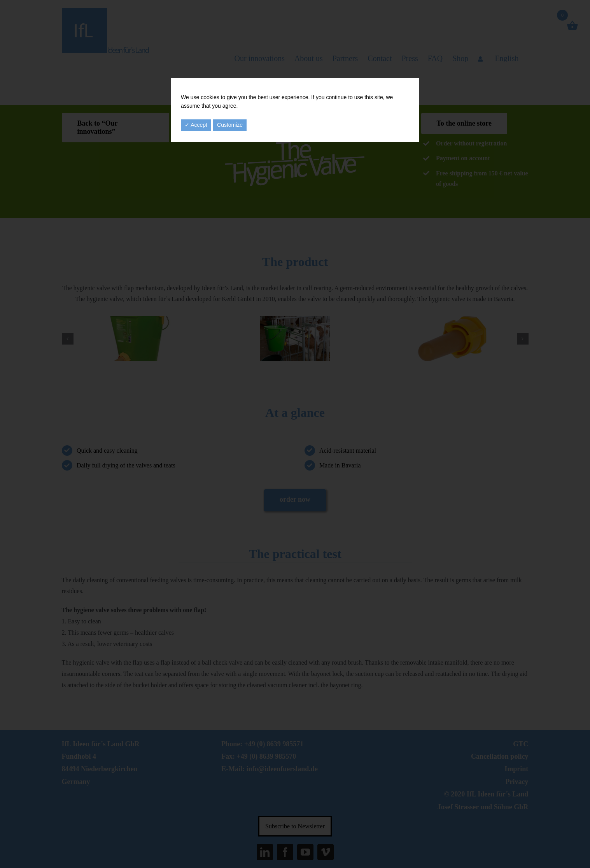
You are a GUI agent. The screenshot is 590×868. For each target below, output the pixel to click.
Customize (230, 125)
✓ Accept (196, 125)
